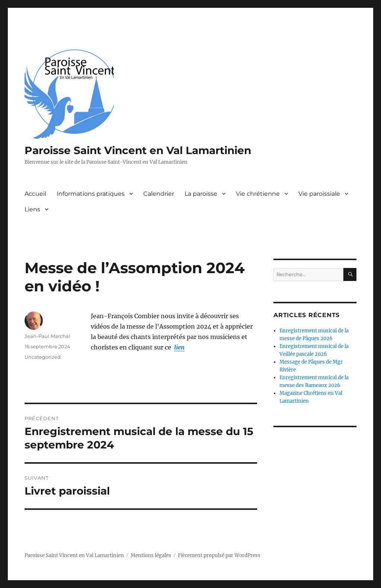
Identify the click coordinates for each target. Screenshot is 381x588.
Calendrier (159, 194)
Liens (32, 209)
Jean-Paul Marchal (47, 336)
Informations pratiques (91, 194)
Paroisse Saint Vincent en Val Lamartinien (138, 150)
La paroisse (201, 194)
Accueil (35, 194)
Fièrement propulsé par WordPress (219, 555)
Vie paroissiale (319, 194)
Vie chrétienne (258, 194)
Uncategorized (43, 357)
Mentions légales (151, 555)
